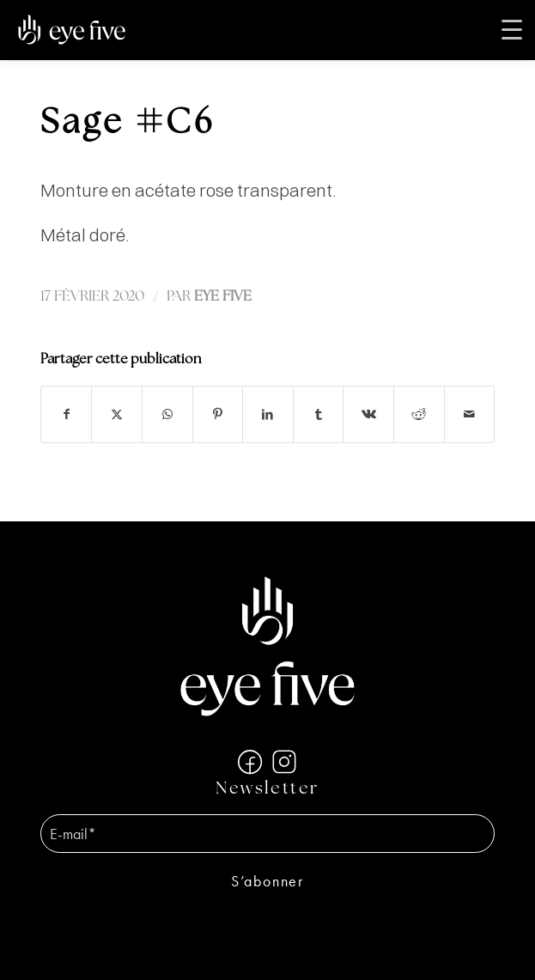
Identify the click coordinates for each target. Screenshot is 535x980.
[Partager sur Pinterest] (218, 414)
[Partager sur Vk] (368, 414)
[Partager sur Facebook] (67, 414)
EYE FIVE (223, 297)
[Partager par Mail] (470, 414)
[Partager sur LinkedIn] (268, 414)
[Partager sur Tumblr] (319, 414)
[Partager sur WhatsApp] (167, 414)
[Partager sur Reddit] (419, 414)
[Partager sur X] (117, 414)
